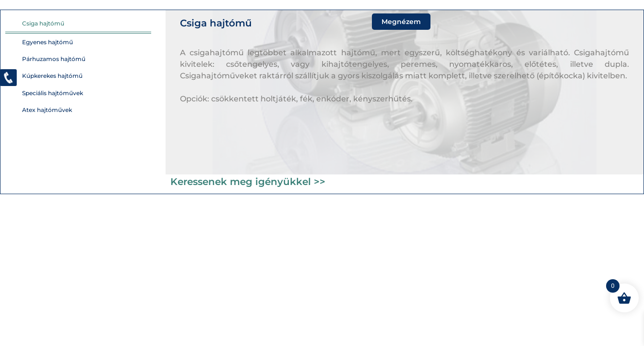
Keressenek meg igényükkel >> (248, 182)
